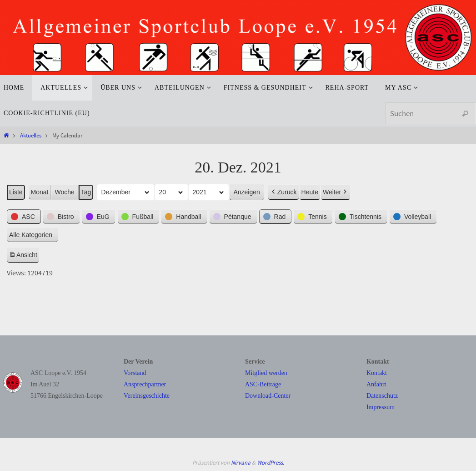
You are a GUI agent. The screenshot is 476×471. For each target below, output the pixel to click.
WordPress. (271, 463)
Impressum (381, 407)
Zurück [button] (283, 192)
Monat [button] (40, 192)
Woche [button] (65, 192)
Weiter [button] (336, 192)
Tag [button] (86, 192)
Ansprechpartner (145, 384)
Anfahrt (376, 384)
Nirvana (241, 463)
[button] (24, 216)
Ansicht (24, 256)
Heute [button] (310, 192)
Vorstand (135, 373)
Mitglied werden (266, 373)
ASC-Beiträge (263, 384)
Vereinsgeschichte (147, 396)
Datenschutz (382, 396)
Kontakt (377, 373)
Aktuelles (31, 135)
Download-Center (268, 396)
